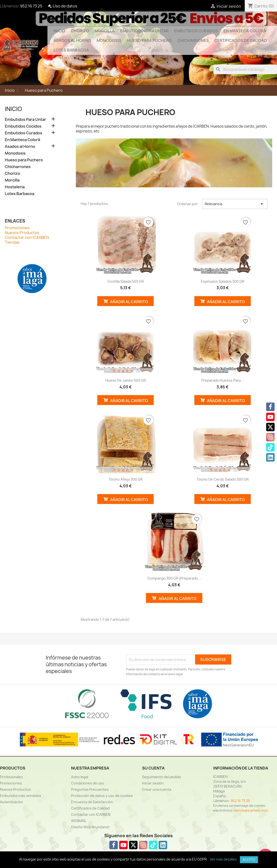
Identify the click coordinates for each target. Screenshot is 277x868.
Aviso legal (80, 777)
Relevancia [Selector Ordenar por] (235, 204)
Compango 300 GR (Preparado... (174, 578)
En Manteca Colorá (245, 31)
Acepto (249, 860)
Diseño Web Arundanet (90, 827)
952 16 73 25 (31, 6)
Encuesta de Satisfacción (92, 802)
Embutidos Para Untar (144, 31)
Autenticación (12, 802)
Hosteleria (15, 187)
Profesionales (11, 777)
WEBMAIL (79, 821)
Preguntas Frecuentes (90, 789)
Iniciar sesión (153, 783)
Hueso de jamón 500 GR (126, 380)
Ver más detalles (223, 859)
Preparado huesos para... (222, 380)
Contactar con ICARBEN (27, 237)
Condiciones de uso (88, 783)
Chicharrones (193, 40)
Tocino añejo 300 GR (126, 479)
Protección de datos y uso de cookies (102, 796)
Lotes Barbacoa (71, 50)
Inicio (59, 31)
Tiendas (12, 242)
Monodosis (109, 40)
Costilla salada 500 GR (126, 281)
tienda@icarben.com (251, 810)
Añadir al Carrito (126, 301)
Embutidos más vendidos (21, 796)
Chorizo (80, 31)
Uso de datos (65, 6)
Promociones (17, 228)
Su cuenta (153, 768)
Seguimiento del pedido (162, 777)
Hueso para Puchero (149, 40)
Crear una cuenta (157, 789)
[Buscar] (245, 69)
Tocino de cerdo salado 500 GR (223, 479)
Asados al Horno (72, 40)
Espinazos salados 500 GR (223, 281)
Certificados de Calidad (241, 40)
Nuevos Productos (22, 233)
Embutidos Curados (196, 31)
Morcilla (105, 31)
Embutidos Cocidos (23, 126)
